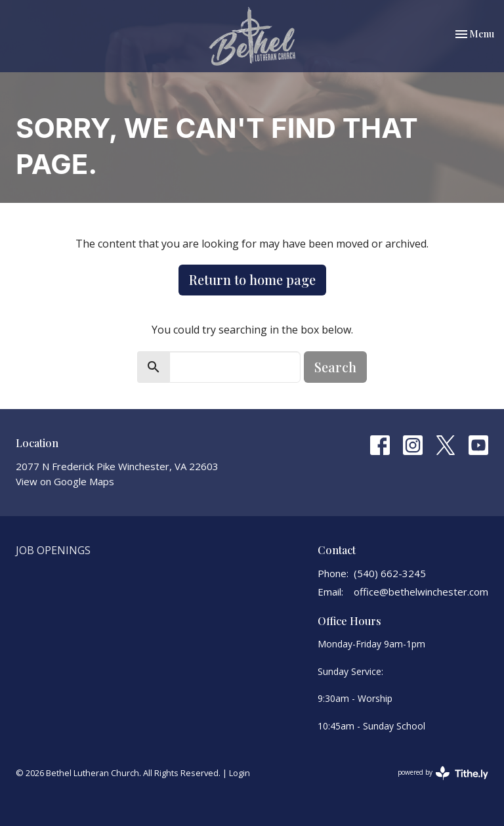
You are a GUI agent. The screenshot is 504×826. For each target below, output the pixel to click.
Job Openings (53, 550)
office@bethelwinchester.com (421, 592)
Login (240, 773)
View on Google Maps (65, 481)
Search (335, 367)
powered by (443, 773)
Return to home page (252, 279)
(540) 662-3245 (390, 573)
